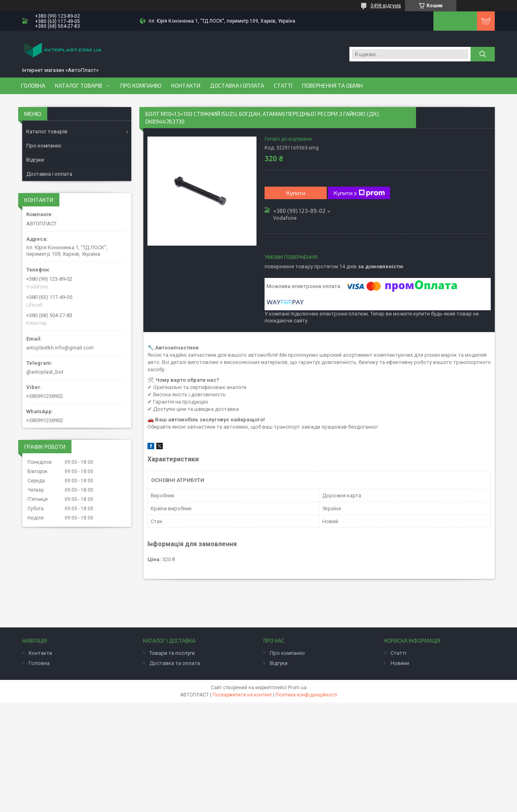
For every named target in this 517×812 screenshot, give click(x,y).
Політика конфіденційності (306, 695)
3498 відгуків (386, 6)
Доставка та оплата (175, 663)
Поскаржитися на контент (242, 695)
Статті (283, 86)
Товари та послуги (172, 653)
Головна (33, 86)
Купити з (359, 193)
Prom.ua (297, 688)
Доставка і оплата (237, 86)
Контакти (186, 86)
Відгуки (35, 160)
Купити (296, 193)
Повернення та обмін (332, 86)
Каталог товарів (79, 86)
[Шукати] (483, 54)
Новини (400, 663)
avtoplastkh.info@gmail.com (60, 348)
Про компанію (141, 86)
